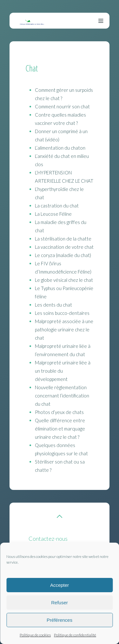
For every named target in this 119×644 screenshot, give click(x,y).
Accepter (60, 585)
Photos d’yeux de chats (59, 412)
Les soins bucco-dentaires (62, 313)
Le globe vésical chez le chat (64, 280)
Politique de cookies (35, 635)
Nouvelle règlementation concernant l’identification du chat (62, 396)
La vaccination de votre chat (64, 247)
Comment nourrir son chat (62, 106)
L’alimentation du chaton (60, 148)
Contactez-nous (48, 539)
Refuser (60, 603)
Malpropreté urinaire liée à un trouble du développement (63, 371)
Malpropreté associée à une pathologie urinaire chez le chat (64, 329)
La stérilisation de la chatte (63, 239)
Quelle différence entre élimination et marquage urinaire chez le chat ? (60, 429)
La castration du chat (57, 206)
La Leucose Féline (53, 214)
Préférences (60, 620)
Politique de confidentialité (75, 635)
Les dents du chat (53, 305)
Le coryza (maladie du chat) (63, 255)
